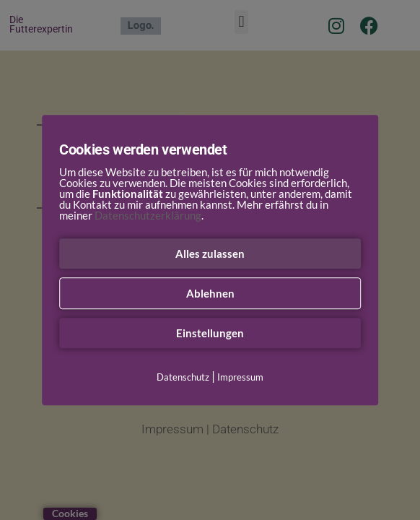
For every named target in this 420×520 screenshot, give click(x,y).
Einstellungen (210, 333)
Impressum (240, 377)
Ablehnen (210, 293)
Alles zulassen (210, 253)
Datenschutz (183, 377)
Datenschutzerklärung (148, 215)
